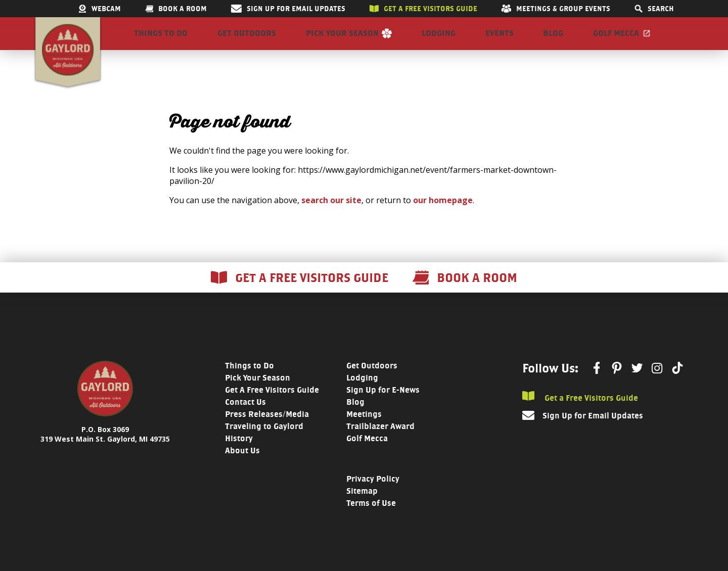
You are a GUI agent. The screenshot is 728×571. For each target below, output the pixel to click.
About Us (242, 466)
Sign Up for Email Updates (288, 9)
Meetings (364, 430)
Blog (553, 41)
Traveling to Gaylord (264, 442)
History (239, 454)
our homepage (443, 216)
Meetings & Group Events (556, 9)
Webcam (100, 9)
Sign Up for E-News (383, 406)
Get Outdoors (247, 41)
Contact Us (245, 418)
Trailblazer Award (380, 442)
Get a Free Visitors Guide (580, 413)
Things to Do (161, 41)
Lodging (439, 41)
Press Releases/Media (267, 430)
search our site (331, 216)
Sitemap (362, 507)
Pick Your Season (342, 41)
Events (499, 41)
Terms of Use (371, 519)
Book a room (176, 9)
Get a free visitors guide (423, 9)
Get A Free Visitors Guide (272, 406)
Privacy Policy (373, 494)
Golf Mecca (616, 41)
